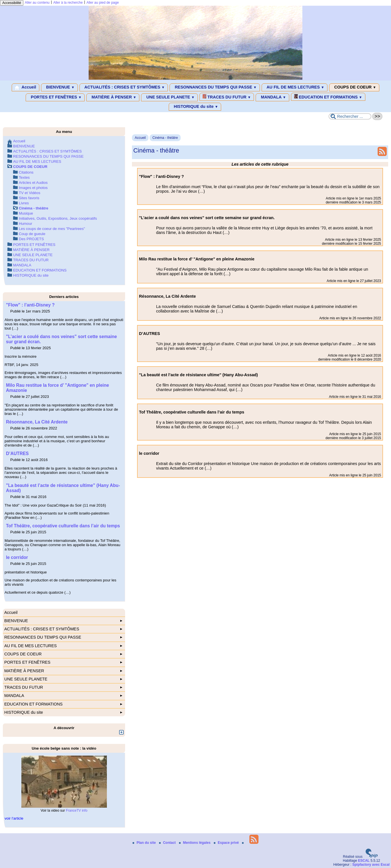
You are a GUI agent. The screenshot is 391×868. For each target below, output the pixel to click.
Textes (24, 177)
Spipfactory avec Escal (371, 865)
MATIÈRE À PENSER (113, 97)
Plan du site (145, 843)
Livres (24, 203)
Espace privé (227, 843)
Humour (26, 224)
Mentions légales (195, 843)
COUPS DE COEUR (354, 87)
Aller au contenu (37, 3)
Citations (26, 172)
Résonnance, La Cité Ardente (37, 422)
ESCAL (364, 861)
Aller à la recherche (68, 3)
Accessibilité (12, 3)
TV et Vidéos (29, 193)
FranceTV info (77, 811)
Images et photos (33, 188)
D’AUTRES (17, 453)
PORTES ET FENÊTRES (55, 97)
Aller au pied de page (102, 3)
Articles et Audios (33, 183)
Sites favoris (29, 198)
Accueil (26, 87)
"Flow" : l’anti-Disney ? (30, 305)
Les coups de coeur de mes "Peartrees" (52, 229)
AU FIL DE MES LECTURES (295, 87)
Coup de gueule (32, 234)
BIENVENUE (59, 87)
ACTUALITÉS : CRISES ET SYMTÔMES (124, 87)
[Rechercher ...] (350, 116)
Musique (26, 213)
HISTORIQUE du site (195, 107)
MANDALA (272, 97)
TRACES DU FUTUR (227, 97)
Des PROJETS (31, 239)
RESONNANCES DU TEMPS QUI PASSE (215, 87)
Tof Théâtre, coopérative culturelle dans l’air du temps (63, 526)
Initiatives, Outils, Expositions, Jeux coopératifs (58, 218)
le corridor (17, 557)
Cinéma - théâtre (165, 138)
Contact (168, 843)
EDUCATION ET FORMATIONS (328, 97)
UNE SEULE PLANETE (169, 97)
